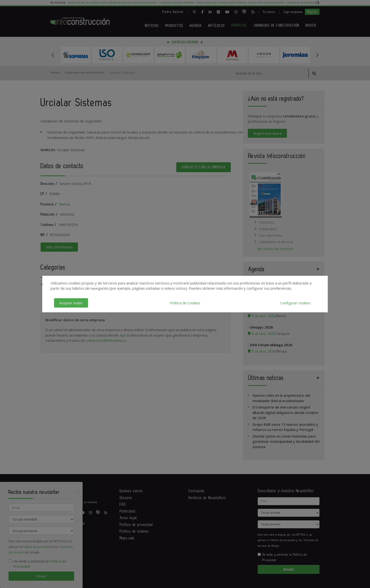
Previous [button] (53, 55)
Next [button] (317, 55)
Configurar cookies (295, 303)
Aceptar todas (71, 303)
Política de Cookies (185, 303)
